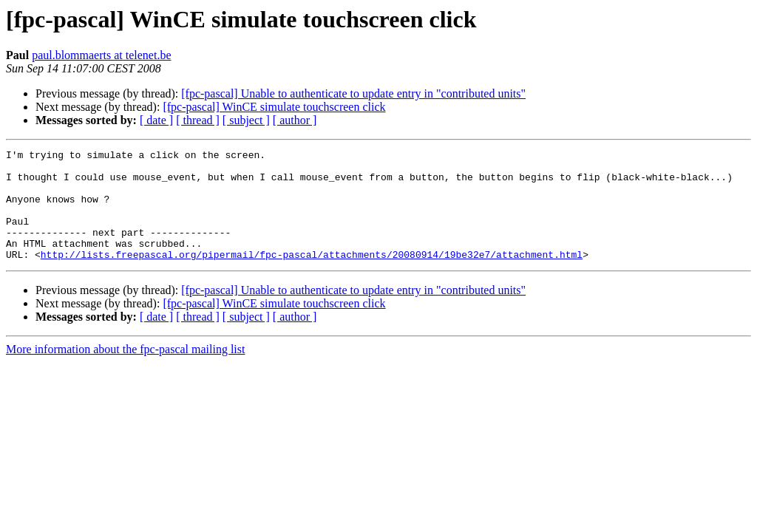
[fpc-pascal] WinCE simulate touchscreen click (274, 107)
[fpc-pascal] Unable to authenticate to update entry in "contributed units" (353, 93)
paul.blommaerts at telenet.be (101, 55)
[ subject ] (246, 120)
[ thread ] (198, 120)
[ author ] (295, 120)
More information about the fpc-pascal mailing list (125, 371)
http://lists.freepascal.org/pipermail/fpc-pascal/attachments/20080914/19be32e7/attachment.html (312, 276)
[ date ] (156, 120)
